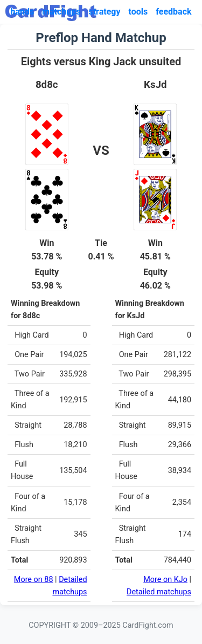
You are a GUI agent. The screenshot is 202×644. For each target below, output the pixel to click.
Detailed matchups (159, 592)
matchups (61, 12)
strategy (104, 12)
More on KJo (165, 580)
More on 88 (34, 580)
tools (138, 12)
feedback (173, 12)
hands (22, 12)
